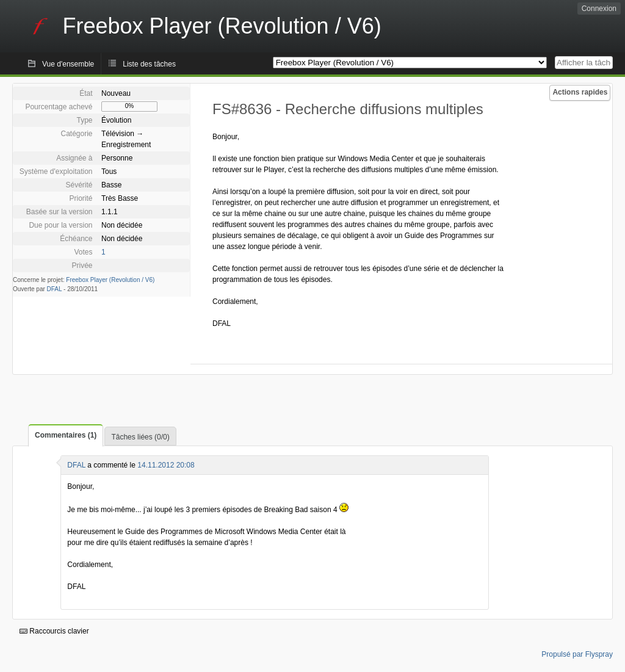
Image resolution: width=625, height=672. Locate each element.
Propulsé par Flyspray (577, 654)
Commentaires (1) (66, 435)
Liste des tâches (149, 64)
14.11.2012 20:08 (166, 465)
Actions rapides (580, 92)
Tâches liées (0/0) (140, 437)
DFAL (55, 289)
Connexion (599, 9)
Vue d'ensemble (68, 64)
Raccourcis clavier (54, 631)
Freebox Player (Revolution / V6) (110, 280)
